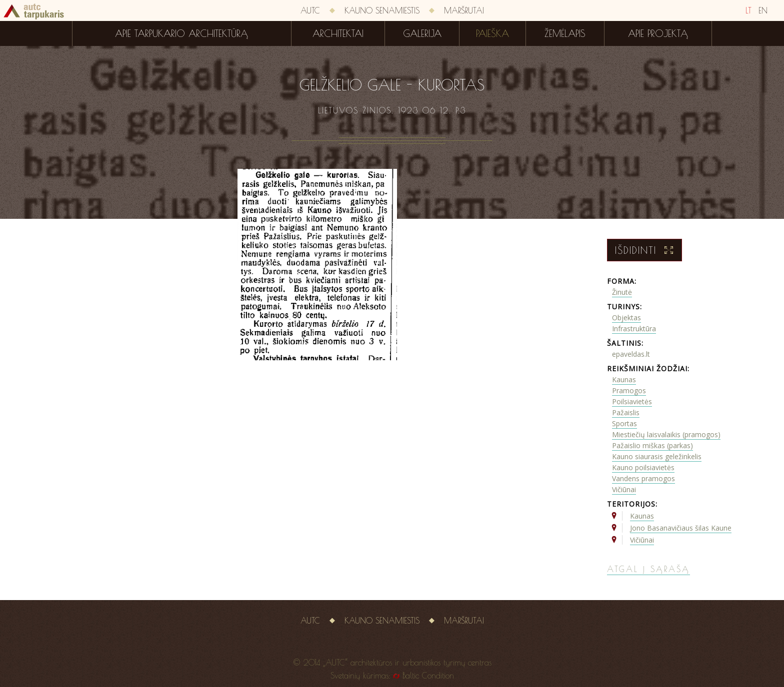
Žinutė (622, 292)
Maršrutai (464, 10)
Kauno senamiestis (382, 10)
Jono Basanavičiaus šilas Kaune (681, 528)
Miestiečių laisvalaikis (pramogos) (666, 434)
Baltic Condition (428, 676)
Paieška (492, 33)
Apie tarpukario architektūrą (181, 33)
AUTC (310, 10)
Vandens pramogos (643, 478)
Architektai (338, 33)
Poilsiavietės (632, 401)
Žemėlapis (565, 33)
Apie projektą (658, 33)
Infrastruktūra (634, 329)
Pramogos (629, 390)
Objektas (626, 318)
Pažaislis (626, 412)
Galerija (422, 33)
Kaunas (624, 379)
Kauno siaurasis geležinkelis (657, 456)
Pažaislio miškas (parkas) (652, 445)
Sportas (624, 423)
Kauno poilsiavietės (643, 467)
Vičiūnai (624, 489)
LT (748, 10)
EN (763, 10)
